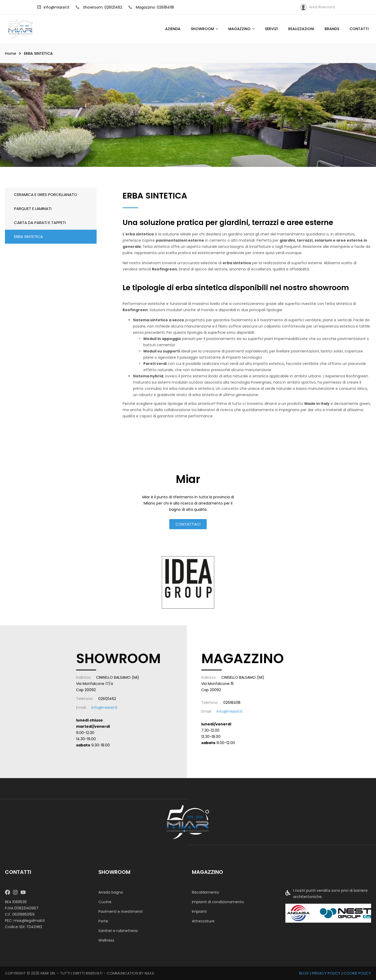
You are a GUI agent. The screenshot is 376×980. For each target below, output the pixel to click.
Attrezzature (203, 921)
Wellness (106, 940)
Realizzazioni (301, 29)
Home (11, 53)
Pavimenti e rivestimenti (120, 911)
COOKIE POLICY (357, 973)
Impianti (199, 911)
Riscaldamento (206, 892)
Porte (103, 921)
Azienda (173, 29)
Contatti (359, 29)
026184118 (232, 703)
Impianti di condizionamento (218, 902)
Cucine (105, 902)
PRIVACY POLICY (326, 973)
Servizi (271, 29)
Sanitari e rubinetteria (118, 931)
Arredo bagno (111, 892)
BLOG (304, 973)
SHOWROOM (202, 29)
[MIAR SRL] (188, 822)
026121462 (107, 699)
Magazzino (239, 29)
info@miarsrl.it (53, 7)
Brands (332, 29)
